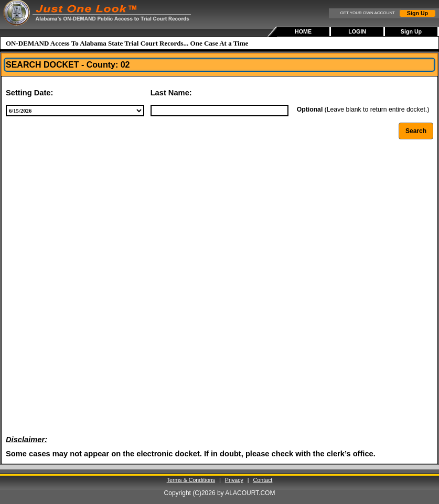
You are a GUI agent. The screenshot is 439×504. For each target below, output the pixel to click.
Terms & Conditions (191, 480)
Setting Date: (29, 93)
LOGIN (357, 31)
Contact (263, 480)
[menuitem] (304, 32)
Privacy (234, 480)
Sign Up (417, 13)
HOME (303, 31)
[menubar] (358, 32)
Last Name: (171, 93)
